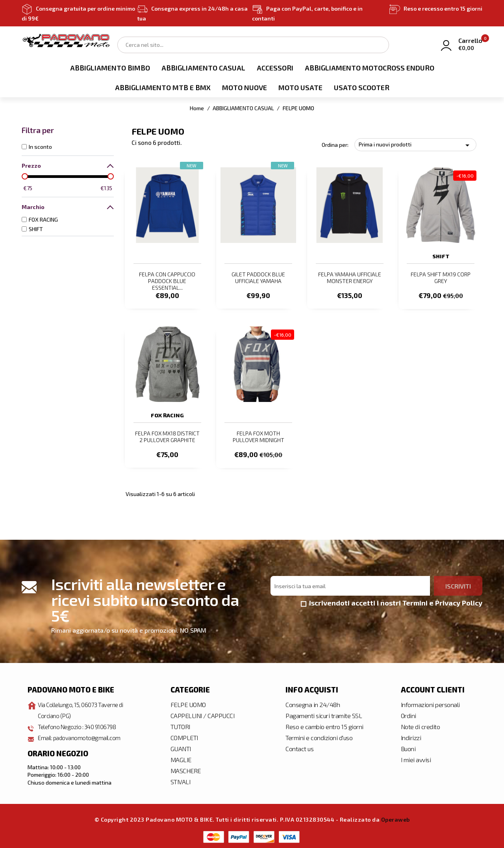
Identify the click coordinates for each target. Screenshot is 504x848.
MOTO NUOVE (245, 87)
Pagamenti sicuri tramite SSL (324, 714)
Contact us (299, 747)
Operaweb (396, 818)
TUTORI (180, 725)
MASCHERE (186, 769)
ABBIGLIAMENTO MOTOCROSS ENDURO (370, 68)
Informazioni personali (430, 703)
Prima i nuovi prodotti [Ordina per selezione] (415, 145)
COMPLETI (184, 736)
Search (379, 44)
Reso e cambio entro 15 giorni (324, 725)
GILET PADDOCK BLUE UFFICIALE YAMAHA (258, 278)
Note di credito (421, 725)
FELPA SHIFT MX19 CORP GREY (441, 278)
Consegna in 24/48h (313, 703)
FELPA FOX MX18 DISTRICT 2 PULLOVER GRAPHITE (167, 436)
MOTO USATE (300, 87)
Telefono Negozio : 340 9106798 (80, 725)
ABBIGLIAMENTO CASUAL (203, 68)
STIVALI (181, 780)
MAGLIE (181, 758)
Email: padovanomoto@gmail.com (82, 736)
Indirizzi (411, 736)
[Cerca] (253, 45)
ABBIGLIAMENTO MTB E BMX (163, 87)
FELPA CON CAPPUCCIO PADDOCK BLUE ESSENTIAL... (167, 281)
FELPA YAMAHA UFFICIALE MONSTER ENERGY (350, 278)
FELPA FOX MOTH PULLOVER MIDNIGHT (258, 436)
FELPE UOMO (188, 703)
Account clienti (433, 688)
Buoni (408, 747)
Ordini (409, 714)
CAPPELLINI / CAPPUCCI (203, 714)
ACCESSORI (275, 68)
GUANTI (181, 747)
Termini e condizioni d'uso (319, 736)
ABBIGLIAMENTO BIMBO (110, 68)
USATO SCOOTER (362, 87)
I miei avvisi (416, 758)
